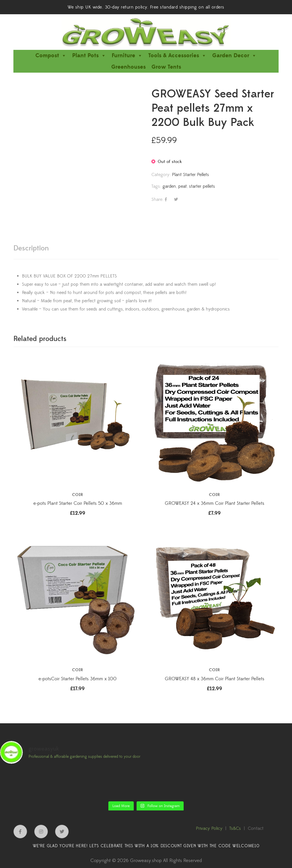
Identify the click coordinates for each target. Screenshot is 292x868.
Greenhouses (128, 67)
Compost (51, 56)
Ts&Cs (235, 828)
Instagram (41, 832)
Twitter (62, 832)
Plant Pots (89, 56)
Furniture (127, 56)
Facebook (20, 832)
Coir (78, 495)
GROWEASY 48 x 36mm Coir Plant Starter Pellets (215, 679)
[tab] (31, 248)
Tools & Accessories (177, 56)
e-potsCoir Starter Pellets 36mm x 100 (78, 679)
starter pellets (202, 186)
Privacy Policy (209, 828)
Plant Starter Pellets (190, 175)
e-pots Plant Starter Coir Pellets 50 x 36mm (78, 503)
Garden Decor (234, 56)
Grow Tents (166, 67)
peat (182, 186)
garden (169, 186)
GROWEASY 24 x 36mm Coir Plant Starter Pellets (215, 503)
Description (31, 248)
